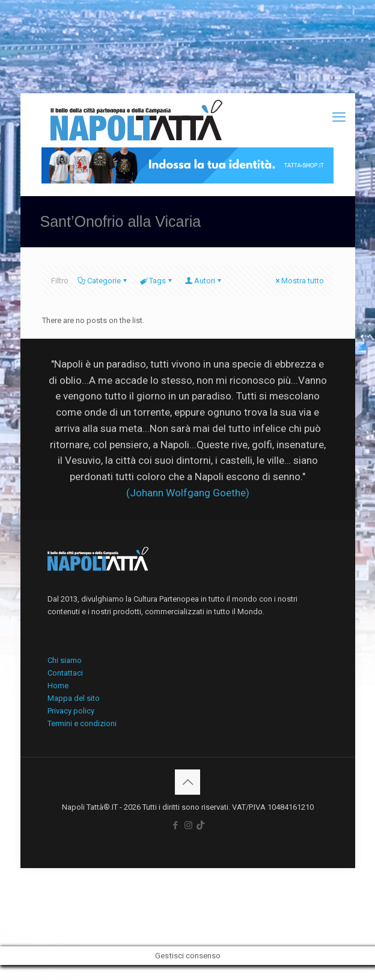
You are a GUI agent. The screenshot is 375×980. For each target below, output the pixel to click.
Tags (157, 281)
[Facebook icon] (176, 825)
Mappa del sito (74, 698)
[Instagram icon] (188, 825)
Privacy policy (71, 711)
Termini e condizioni (82, 723)
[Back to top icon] (187, 782)
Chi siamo (65, 660)
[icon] (200, 825)
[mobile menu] (339, 117)
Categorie (103, 281)
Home (58, 686)
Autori (204, 281)
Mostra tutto (299, 281)
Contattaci (65, 673)
